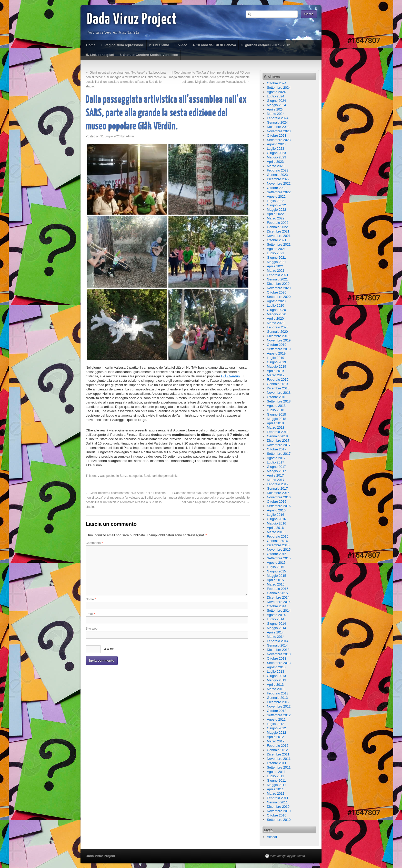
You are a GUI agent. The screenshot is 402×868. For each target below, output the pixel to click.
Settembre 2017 (279, 454)
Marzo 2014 (276, 637)
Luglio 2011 (275, 776)
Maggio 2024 (277, 105)
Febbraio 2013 (278, 693)
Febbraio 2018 (278, 432)
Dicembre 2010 (278, 807)
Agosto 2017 (276, 458)
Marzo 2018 (276, 427)
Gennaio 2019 (277, 384)
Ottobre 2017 (277, 449)
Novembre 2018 (279, 393)
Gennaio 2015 (277, 593)
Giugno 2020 (276, 310)
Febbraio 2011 (278, 798)
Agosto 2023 (276, 144)
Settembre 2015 (279, 558)
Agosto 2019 (276, 353)
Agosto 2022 (276, 196)
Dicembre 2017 (278, 441)
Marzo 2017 (276, 480)
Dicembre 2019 (278, 336)
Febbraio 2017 (278, 484)
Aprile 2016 (275, 528)
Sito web (92, 629)
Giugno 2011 (276, 780)
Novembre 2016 (279, 497)
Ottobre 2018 (277, 397)
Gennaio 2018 (277, 436)
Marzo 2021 (276, 271)
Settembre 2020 (279, 297)
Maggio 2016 (277, 523)
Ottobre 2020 (277, 292)
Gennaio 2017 (277, 488)
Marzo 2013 (276, 689)
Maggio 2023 (277, 157)
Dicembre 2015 (278, 545)
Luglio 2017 (275, 462)
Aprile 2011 (275, 789)
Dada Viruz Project (132, 20)
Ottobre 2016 (277, 502)
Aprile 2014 (275, 632)
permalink (170, 476)
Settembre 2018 (279, 401)
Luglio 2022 (275, 201)
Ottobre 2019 (277, 345)
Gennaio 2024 (277, 122)
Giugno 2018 (276, 414)
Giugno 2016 (276, 519)
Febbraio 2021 (278, 275)
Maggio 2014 (277, 628)
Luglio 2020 (275, 305)
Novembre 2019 (279, 340)
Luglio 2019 (275, 358)
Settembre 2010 (279, 820)
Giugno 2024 (276, 101)
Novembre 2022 (279, 183)
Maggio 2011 (277, 785)
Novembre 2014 (279, 602)
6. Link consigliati (100, 55)
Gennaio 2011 (277, 802)
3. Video (181, 45)
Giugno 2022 (276, 205)
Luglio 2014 (275, 619)
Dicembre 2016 (278, 493)
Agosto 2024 (276, 92)
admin (130, 136)
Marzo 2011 (276, 794)
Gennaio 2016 (277, 541)
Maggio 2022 (277, 210)
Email (91, 614)
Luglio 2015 (275, 567)
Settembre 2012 (279, 715)
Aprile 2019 (275, 371)
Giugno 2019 (276, 362)
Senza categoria (131, 476)
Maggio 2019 (277, 366)
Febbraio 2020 (278, 327)
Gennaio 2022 (277, 227)
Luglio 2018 (275, 410)
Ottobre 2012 (277, 711)
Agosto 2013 (276, 667)
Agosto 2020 (276, 301)
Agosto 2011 (276, 772)
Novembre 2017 (279, 445)
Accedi (272, 837)
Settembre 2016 (279, 506)
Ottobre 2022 (277, 188)
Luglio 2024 (275, 96)
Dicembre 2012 (278, 702)
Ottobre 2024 (277, 83)
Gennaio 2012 (277, 750)
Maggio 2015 (277, 576)
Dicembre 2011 (278, 754)
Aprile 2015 (275, 580)
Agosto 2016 (276, 510)
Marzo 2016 (276, 532)
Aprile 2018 (275, 423)
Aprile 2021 (275, 266)
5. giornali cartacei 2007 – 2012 (266, 45)
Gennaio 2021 (277, 279)
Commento (94, 543)
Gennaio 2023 (277, 175)
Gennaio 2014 (277, 645)
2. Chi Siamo (159, 45)
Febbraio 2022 (278, 223)
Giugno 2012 (276, 728)
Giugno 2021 (276, 258)
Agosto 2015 (276, 563)
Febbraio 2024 (278, 118)
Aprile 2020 (275, 319)
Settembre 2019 (279, 349)
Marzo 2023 (276, 166)
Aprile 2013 (275, 685)
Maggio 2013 (277, 680)
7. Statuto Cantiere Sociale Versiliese (149, 55)
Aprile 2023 (275, 162)
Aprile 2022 (275, 214)
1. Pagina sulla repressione (122, 45)
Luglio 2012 (275, 724)
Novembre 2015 (279, 549)
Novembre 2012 (279, 706)
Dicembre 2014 (278, 597)
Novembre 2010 (279, 811)
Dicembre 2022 (278, 179)
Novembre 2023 (279, 131)
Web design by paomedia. (288, 856)
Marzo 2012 (276, 741)
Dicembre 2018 (278, 388)
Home (91, 45)
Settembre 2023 (279, 140)
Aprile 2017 (275, 475)
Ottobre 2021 (277, 240)
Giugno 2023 (276, 153)
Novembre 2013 (279, 654)
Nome (91, 599)
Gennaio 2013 (277, 698)
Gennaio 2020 (277, 332)
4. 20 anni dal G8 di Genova (214, 45)
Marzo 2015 (276, 584)
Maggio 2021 (277, 262)
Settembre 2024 (279, 88)
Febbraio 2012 (278, 746)
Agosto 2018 (276, 406)
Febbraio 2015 (278, 589)
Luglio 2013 (275, 672)
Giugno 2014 (276, 624)
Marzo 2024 (276, 114)
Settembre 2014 (279, 610)
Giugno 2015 (276, 571)
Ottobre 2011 (277, 763)
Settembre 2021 (279, 244)
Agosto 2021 (276, 249)
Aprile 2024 (275, 109)
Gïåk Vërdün (230, 376)
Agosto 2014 (276, 615)
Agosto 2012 (276, 719)
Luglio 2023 (275, 149)
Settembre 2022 (279, 192)
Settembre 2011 (279, 767)
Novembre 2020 (279, 288)
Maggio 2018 (277, 419)
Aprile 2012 (275, 737)
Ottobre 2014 (277, 606)
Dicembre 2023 (278, 127)
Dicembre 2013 (278, 650)
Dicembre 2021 (278, 231)
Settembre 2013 (279, 663)
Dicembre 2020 (278, 284)
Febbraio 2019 (278, 380)
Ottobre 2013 (277, 658)
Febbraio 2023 (278, 170)
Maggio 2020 (277, 314)
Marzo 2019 (276, 375)
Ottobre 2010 (277, 815)
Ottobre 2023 (277, 135)
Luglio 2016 (275, 515)
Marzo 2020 (276, 323)
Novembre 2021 (279, 236)
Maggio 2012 (277, 733)
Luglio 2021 (275, 253)
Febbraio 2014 (278, 641)
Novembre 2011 (279, 759)
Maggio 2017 (277, 471)
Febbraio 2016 (278, 536)
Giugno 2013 (276, 676)
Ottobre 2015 (277, 554)
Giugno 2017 (276, 467)
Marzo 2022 (276, 218)
